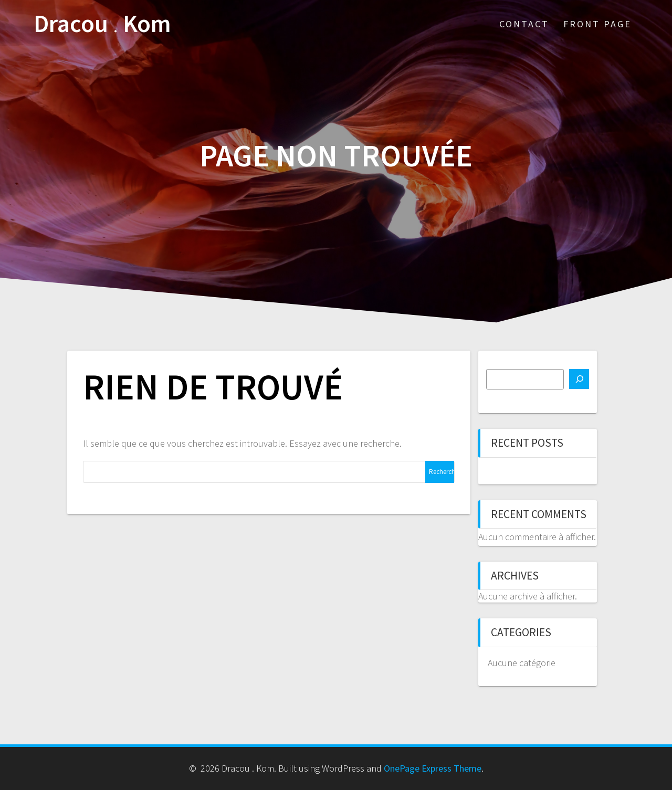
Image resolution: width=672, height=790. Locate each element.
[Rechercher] (579, 379)
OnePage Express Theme (433, 768)
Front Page (597, 24)
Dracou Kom (102, 24)
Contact (524, 24)
